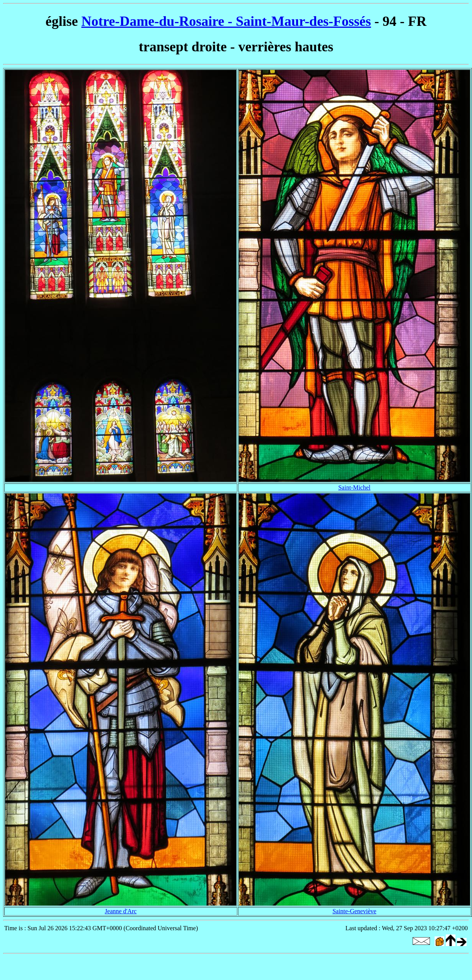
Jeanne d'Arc (121, 911)
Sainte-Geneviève (354, 911)
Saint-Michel (354, 487)
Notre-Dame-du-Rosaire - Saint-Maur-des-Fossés (226, 21)
